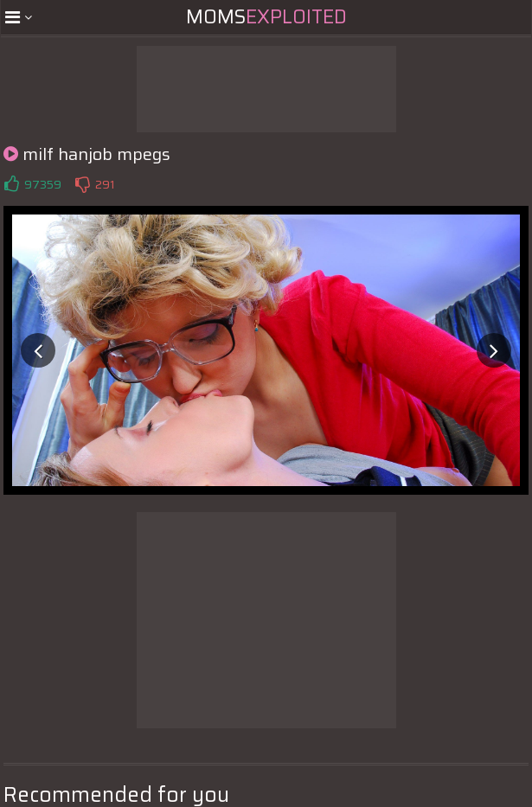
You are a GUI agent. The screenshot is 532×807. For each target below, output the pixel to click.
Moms (266, 17)
